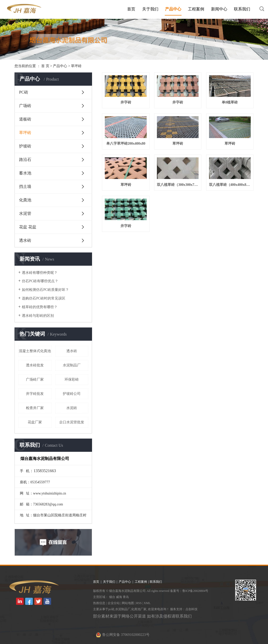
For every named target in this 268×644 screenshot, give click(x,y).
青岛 (126, 597)
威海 (119, 597)
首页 (131, 9)
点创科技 (191, 609)
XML (147, 603)
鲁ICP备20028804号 (195, 591)
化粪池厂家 (139, 609)
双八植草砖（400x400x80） (230, 185)
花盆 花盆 (28, 227)
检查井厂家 (35, 408)
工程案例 (196, 9)
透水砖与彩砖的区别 (38, 316)
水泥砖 (72, 408)
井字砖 (126, 102)
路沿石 (25, 160)
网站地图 (128, 603)
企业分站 (114, 603)
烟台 (112, 597)
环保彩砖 (72, 379)
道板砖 (25, 119)
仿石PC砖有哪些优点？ (40, 281)
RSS (139, 603)
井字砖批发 (35, 394)
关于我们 (150, 9)
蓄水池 (25, 173)
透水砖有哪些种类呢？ (40, 273)
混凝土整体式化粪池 (35, 351)
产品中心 (173, 9)
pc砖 (111, 609)
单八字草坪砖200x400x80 (126, 144)
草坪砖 (76, 66)
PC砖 (24, 92)
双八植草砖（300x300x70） (178, 185)
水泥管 (25, 213)
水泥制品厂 (72, 365)
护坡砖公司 (72, 394)
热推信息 (99, 603)
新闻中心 (219, 9)
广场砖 (25, 106)
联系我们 (242, 9)
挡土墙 (25, 186)
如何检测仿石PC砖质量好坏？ (45, 290)
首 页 (45, 66)
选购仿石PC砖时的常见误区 (44, 298)
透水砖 (25, 240)
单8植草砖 (230, 102)
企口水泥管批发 (72, 422)
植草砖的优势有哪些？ (40, 307)
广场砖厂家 (35, 379)
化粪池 (25, 200)
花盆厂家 (35, 422)
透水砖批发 (35, 365)
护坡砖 (25, 146)
